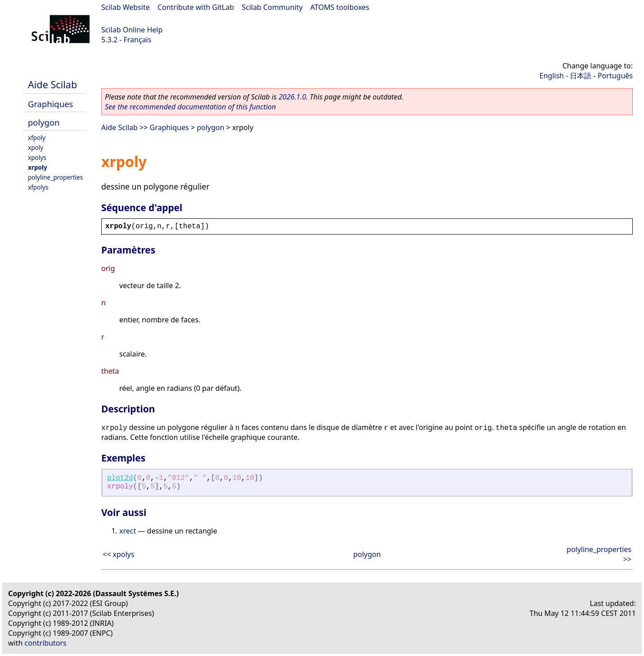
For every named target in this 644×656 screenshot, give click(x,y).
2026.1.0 (292, 97)
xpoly (36, 147)
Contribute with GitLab (196, 7)
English (552, 76)
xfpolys (38, 187)
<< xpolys (118, 554)
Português (615, 76)
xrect (128, 531)
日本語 (581, 76)
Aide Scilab (52, 84)
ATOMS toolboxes (340, 7)
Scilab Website (126, 7)
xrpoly (38, 167)
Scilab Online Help (132, 30)
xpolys (37, 157)
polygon (44, 122)
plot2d (120, 478)
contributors (46, 643)
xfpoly (37, 138)
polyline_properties (55, 177)
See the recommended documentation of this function (190, 107)
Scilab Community (272, 7)
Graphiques (50, 104)
